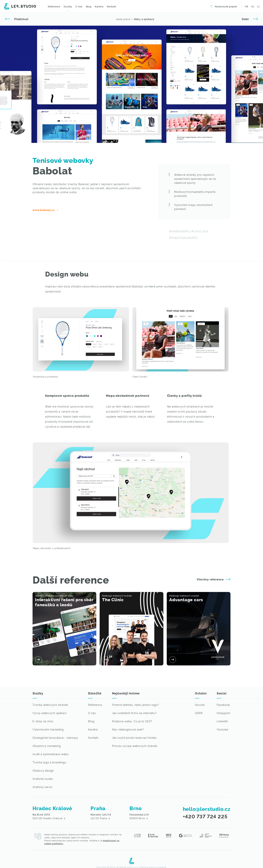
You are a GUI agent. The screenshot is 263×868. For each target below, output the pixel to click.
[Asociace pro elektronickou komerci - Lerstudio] (206, 835)
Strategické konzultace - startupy (55, 738)
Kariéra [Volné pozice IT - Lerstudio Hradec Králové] (99, 6)
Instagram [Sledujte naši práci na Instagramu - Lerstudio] (224, 713)
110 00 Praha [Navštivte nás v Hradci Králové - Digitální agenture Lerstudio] (101, 816)
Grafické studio (43, 779)
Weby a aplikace (144, 19)
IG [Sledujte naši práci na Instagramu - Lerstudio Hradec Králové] (253, 6)
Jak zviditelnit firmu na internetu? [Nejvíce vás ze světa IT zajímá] (134, 713)
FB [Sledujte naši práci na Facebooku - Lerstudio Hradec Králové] (246, 6)
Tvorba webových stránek (50, 705)
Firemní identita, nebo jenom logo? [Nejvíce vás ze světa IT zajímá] (136, 705)
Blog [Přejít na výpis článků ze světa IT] (91, 721)
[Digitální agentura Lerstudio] (20, 6)
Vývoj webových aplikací (49, 713)
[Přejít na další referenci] (250, 19)
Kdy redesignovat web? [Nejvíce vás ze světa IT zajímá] (128, 729)
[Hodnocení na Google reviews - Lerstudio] (186, 835)
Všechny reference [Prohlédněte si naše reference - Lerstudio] (214, 579)
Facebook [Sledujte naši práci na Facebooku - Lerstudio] (223, 705)
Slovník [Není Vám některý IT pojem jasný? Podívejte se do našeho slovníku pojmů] (200, 705)
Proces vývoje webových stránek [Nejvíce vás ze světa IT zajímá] (135, 746)
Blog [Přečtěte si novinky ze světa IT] (88, 6)
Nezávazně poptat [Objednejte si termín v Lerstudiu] (224, 6)
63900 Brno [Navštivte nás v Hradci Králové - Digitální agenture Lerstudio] (139, 816)
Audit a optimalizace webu (51, 754)
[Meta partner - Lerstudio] (224, 835)
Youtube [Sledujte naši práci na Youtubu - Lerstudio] (222, 729)
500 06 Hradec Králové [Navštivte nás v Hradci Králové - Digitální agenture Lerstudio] (49, 816)
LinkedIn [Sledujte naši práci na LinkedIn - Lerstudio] (222, 721)
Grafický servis (43, 787)
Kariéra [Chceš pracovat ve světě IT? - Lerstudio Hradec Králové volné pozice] (93, 729)
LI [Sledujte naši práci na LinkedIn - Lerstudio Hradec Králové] (258, 6)
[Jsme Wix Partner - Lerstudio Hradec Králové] (169, 835)
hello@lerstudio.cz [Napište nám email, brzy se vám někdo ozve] (207, 809)
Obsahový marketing (47, 746)
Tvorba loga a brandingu (49, 762)
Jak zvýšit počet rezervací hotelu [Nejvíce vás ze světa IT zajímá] (134, 738)
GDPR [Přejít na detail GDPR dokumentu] (199, 713)
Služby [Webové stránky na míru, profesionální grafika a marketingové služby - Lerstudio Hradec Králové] (68, 6)
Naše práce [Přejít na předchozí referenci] (123, 19)
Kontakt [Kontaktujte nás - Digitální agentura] (111, 6)
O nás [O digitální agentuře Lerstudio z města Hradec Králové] (79, 6)
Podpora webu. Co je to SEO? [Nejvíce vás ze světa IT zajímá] (132, 721)
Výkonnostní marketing (48, 729)
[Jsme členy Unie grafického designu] (137, 835)
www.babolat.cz (44, 210)
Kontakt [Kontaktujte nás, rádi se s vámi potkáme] (93, 738)
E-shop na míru (43, 721)
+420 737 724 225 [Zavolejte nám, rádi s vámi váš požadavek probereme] (205, 816)
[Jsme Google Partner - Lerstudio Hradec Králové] (153, 835)
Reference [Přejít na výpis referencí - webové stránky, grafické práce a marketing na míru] (95, 705)
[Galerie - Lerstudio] (180, 339)
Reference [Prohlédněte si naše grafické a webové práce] (54, 6)
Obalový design (43, 770)
